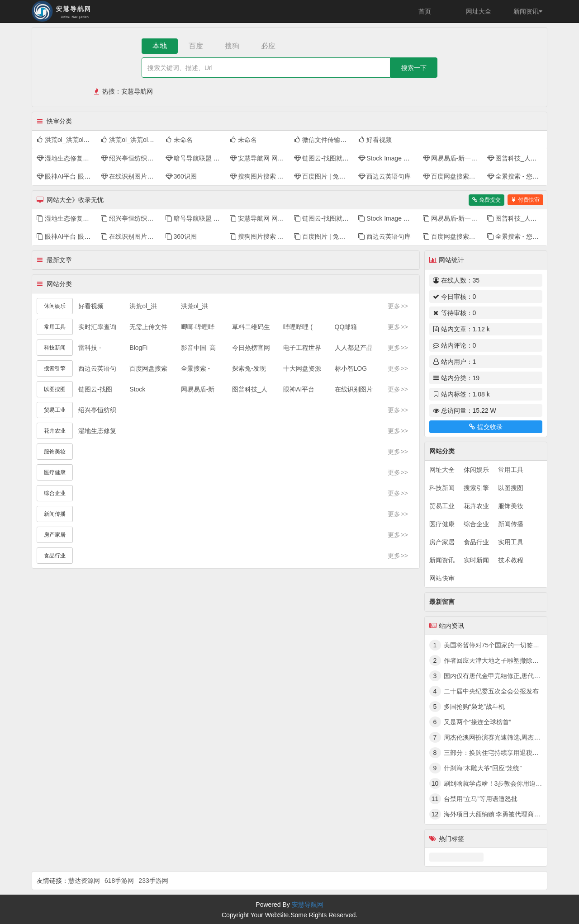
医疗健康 (442, 524)
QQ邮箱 (346, 327)
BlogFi (138, 348)
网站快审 (442, 578)
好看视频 (375, 140)
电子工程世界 (302, 348)
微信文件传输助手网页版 (333, 140)
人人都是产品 (354, 348)
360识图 (181, 176)
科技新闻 (442, 488)
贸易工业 (442, 506)
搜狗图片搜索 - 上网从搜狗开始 (278, 176)
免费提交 (486, 200)
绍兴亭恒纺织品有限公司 (140, 158)
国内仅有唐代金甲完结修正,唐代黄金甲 (498, 676)
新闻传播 (511, 524)
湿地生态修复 (97, 431)
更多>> (398, 306)
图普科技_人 (250, 389)
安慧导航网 (137, 91)
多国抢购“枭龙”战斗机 (474, 707)
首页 (425, 11)
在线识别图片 (354, 389)
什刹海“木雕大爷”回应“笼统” (483, 768)
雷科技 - (90, 348)
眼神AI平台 (299, 389)
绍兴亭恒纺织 (97, 410)
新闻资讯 (528, 11)
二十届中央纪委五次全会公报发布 (491, 691)
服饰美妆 (511, 506)
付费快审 (525, 200)
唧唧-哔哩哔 (198, 327)
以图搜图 (511, 488)
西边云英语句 (97, 368)
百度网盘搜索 (148, 368)
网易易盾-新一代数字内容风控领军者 (479, 158)
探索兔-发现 (249, 368)
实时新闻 (476, 560)
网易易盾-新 (198, 389)
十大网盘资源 (302, 368)
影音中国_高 (199, 348)
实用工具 (511, 542)
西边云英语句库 (384, 176)
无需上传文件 (148, 327)
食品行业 (476, 542)
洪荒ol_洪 (143, 306)
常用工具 (511, 470)
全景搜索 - (196, 368)
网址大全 (479, 11)
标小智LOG (351, 368)
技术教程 (511, 560)
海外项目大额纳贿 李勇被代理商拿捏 (495, 814)
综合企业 (476, 524)
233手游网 (153, 881)
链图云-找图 (95, 389)
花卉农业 (476, 506)
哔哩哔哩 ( (298, 327)
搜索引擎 (476, 488)
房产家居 (442, 542)
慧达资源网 (84, 881)
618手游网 (119, 881)
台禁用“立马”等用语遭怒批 (481, 799)
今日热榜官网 (251, 348)
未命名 (179, 140)
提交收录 (486, 427)
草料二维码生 (251, 327)
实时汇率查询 (97, 327)
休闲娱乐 (476, 470)
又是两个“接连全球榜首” (477, 722)
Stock (137, 389)
